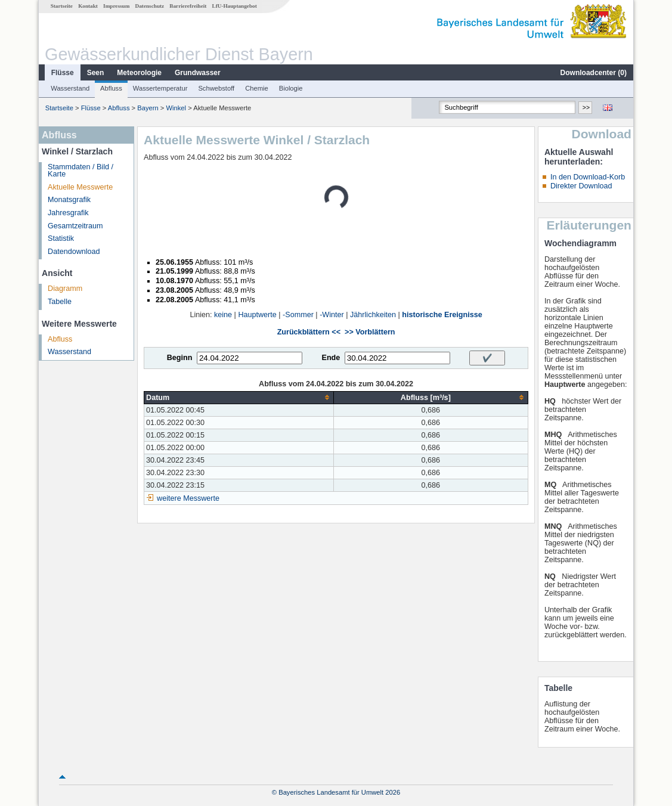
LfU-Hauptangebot (235, 6)
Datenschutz (150, 6)
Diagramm (65, 289)
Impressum (116, 6)
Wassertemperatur (160, 88)
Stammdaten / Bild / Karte (80, 171)
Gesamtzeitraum (75, 226)
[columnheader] (239, 397)
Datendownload (74, 252)
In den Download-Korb (588, 177)
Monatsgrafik (69, 200)
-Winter (332, 315)
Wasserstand (70, 88)
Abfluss (111, 88)
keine (223, 315)
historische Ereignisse (442, 315)
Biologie (291, 88)
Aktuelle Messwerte (80, 187)
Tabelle (60, 302)
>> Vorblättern (370, 332)
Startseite (62, 6)
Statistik (61, 238)
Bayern (148, 108)
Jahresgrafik (68, 213)
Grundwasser (198, 73)
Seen (96, 73)
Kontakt (88, 6)
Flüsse (63, 73)
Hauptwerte (257, 315)
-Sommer (298, 315)
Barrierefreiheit (188, 6)
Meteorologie (139, 73)
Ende (331, 358)
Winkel (176, 108)
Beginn (180, 358)
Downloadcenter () (594, 73)
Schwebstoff (216, 88)
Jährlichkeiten (373, 315)
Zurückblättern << (309, 332)
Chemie (257, 88)
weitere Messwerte (188, 498)
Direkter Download (581, 186)
